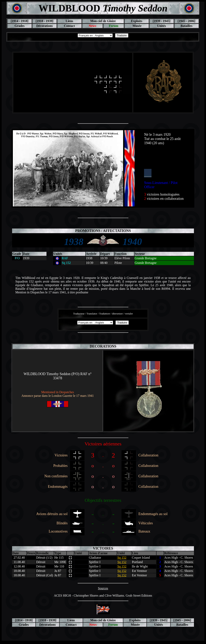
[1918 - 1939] (44, 21)
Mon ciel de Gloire (103, 21)
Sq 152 (122, 558)
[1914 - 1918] (20, 21)
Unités (162, 26)
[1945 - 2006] (186, 21)
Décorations (44, 26)
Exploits (137, 21)
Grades (20, 26)
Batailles (186, 26)
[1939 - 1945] (162, 21)
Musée (137, 26)
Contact (69, 26)
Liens (69, 21)
